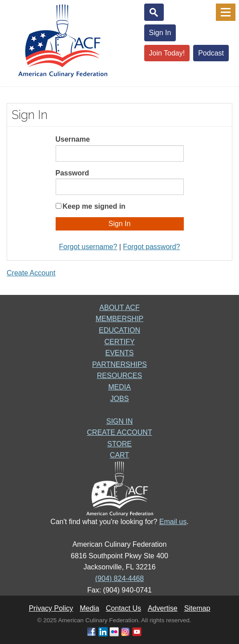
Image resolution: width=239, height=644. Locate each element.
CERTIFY (119, 342)
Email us (173, 522)
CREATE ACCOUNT (119, 432)
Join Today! (167, 53)
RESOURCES (119, 376)
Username (73, 139)
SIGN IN (120, 421)
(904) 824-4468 (119, 578)
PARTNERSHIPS (119, 364)
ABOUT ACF (119, 308)
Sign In (160, 33)
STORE (119, 444)
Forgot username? (88, 247)
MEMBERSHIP (120, 319)
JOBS (120, 399)
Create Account (31, 273)
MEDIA (119, 387)
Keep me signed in (94, 206)
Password (73, 173)
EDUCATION (119, 330)
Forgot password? (151, 247)
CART (119, 455)
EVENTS (119, 353)
